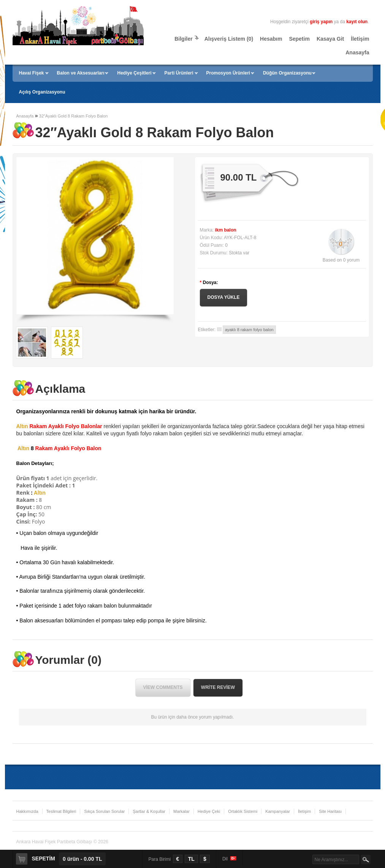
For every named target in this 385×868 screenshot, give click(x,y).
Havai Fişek (32, 73)
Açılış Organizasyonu (42, 92)
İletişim (360, 39)
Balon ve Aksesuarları (81, 73)
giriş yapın (321, 22)
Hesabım (271, 39)
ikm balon (226, 230)
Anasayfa (357, 52)
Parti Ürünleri (179, 73)
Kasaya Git (330, 39)
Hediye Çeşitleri (135, 73)
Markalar (181, 811)
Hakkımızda (27, 811)
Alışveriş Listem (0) (229, 39)
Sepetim (299, 39)
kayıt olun (357, 22)
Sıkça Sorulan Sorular (104, 811)
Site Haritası (330, 811)
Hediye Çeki (209, 811)
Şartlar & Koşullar (149, 811)
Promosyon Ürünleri (228, 73)
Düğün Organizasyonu (287, 73)
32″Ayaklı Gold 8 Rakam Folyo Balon (73, 116)
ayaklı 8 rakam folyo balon (249, 330)
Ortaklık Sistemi (243, 811)
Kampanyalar (278, 811)
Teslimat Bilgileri (61, 811)
